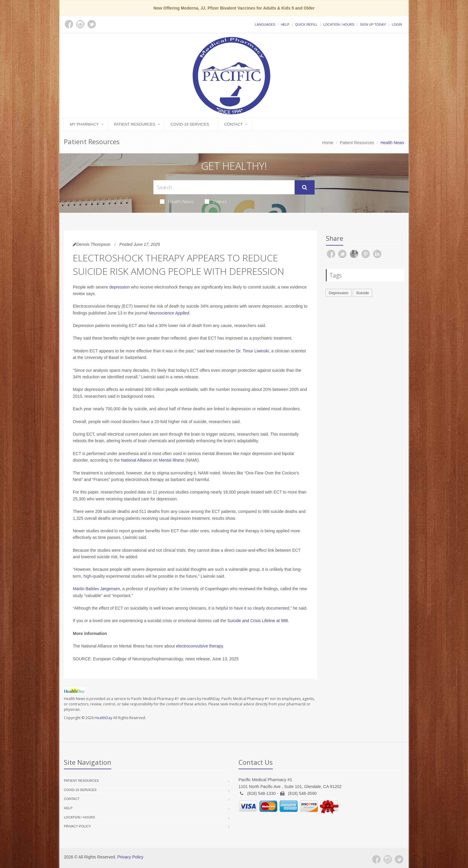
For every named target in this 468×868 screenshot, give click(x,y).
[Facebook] (376, 859)
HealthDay (103, 718)
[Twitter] (399, 859)
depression (120, 287)
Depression (339, 293)
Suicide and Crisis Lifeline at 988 (257, 621)
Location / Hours (339, 24)
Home (328, 143)
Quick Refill (306, 24)
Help (285, 24)
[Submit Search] (305, 187)
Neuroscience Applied (169, 313)
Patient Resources (135, 124)
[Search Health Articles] (224, 187)
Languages (265, 24)
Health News (177, 201)
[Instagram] (388, 859)
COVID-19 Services (190, 124)
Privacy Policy (77, 826)
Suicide (362, 293)
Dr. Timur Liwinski (253, 351)
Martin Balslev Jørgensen (96, 589)
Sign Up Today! (373, 24)
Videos (216, 201)
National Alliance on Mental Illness (153, 460)
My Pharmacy (84, 124)
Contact (233, 124)
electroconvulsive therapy (200, 646)
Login (397, 24)
